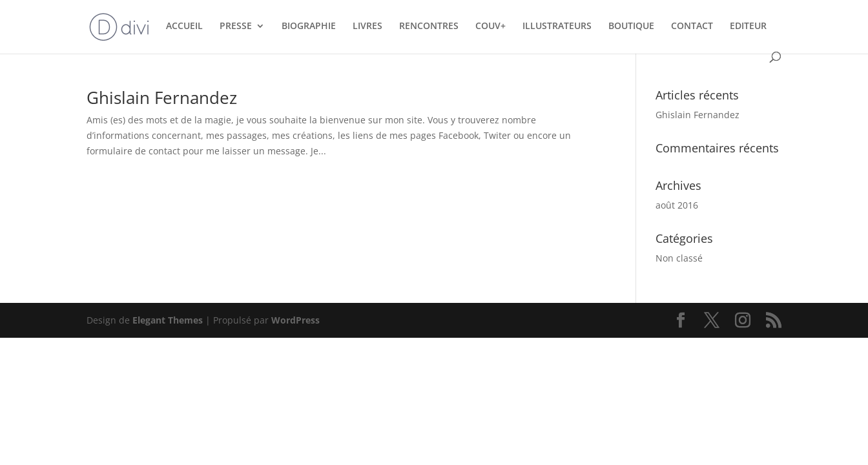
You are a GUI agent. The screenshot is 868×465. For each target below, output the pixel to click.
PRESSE (236, 26)
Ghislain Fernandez (162, 98)
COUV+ (491, 26)
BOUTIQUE (631, 26)
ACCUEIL (184, 26)
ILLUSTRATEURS (557, 26)
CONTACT (692, 26)
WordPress (295, 320)
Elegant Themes (168, 320)
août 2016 (677, 205)
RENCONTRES (429, 26)
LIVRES (367, 26)
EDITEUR (748, 26)
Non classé (679, 258)
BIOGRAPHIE (309, 26)
